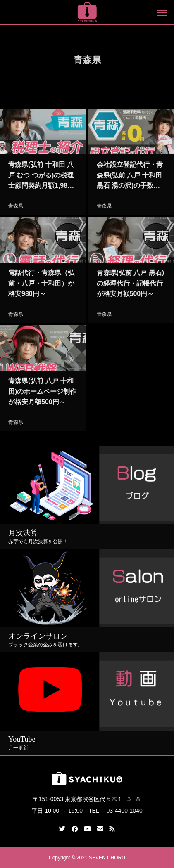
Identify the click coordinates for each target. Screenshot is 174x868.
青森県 (16, 207)
